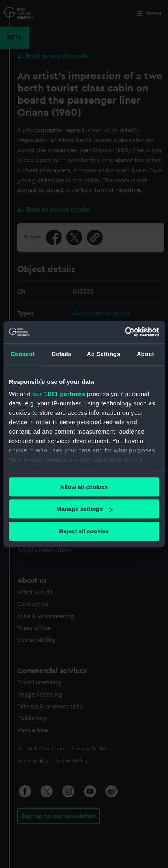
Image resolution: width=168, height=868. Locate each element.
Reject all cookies (84, 531)
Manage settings (84, 509)
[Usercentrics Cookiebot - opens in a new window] (125, 332)
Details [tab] (61, 354)
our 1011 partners (59, 394)
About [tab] (146, 354)
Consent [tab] (23, 354)
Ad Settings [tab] (103, 354)
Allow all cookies (84, 487)
